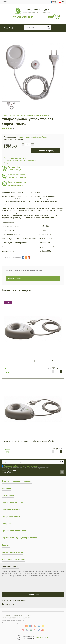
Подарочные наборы (11, 517)
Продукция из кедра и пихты (15, 531)
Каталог (4, 115)
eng (53, 2)
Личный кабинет (51, 17)
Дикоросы (6, 524)
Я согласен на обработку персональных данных (21, 466)
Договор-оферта (8, 604)
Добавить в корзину (46, 151)
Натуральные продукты (12, 502)
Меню (4, 2)
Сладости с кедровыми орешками (17, 481)
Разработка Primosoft (43, 638)
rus (62, 2)
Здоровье (12, 115)
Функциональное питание (13, 559)
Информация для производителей (14, 601)
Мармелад (6, 488)
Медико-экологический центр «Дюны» (32, 137)
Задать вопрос (33, 595)
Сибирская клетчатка (11, 509)
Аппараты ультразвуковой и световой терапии (33, 115)
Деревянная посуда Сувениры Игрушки (20, 538)
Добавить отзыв (15, 278)
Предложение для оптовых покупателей (20, 160)
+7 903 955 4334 (23, 17)
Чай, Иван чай (8, 495)
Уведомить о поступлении (14, 163)
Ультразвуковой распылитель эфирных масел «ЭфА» (29, 361)
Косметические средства (13, 552)
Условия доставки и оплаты (15, 158)
